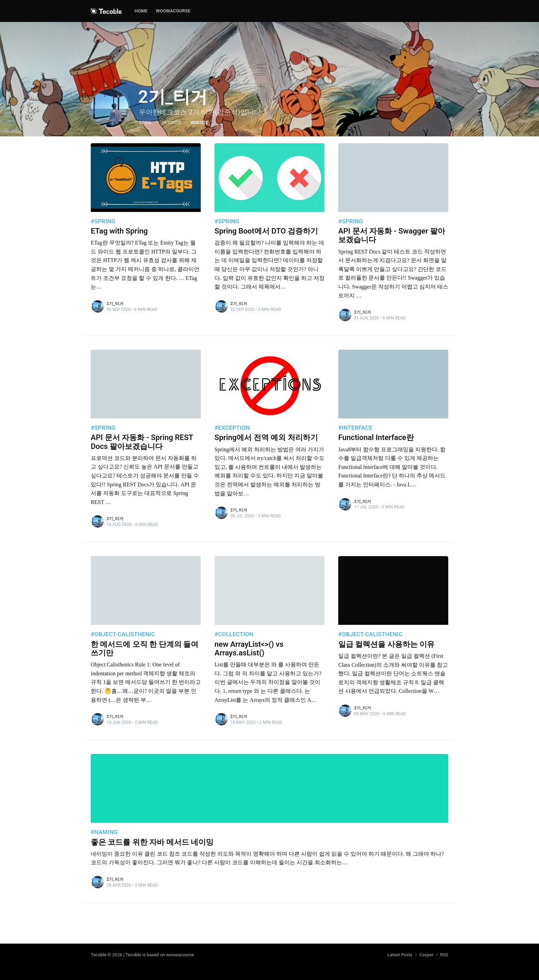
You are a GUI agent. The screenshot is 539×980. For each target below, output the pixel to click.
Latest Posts (400, 955)
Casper (426, 955)
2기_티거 (115, 304)
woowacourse (173, 11)
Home (141, 11)
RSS (444, 955)
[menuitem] (141, 11)
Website (199, 123)
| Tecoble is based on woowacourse (159, 955)
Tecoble (99, 955)
